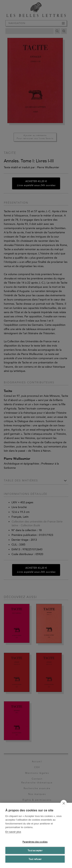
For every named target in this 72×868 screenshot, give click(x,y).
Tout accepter (35, 851)
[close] (64, 803)
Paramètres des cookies (35, 842)
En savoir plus (13, 832)
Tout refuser (35, 859)
